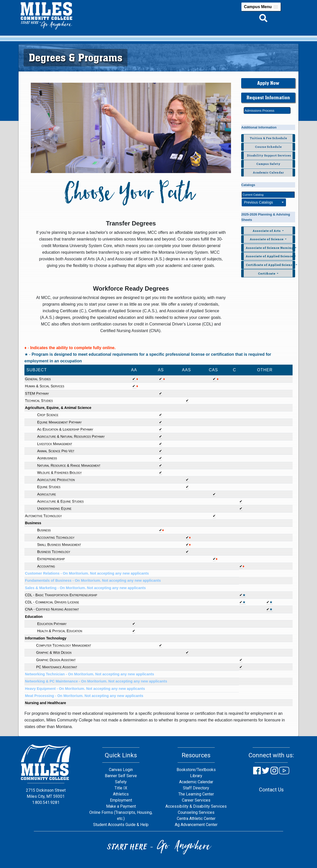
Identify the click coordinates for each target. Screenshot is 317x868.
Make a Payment (121, 806)
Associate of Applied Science (270, 256)
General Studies (38, 379)
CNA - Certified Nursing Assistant (52, 609)
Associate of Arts (267, 231)
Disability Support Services (269, 155)
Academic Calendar (268, 172)
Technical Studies (39, 401)
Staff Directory (196, 788)
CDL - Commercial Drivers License (52, 602)
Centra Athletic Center (196, 819)
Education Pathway (52, 624)
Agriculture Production (56, 480)
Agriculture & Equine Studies (60, 501)
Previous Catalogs (262, 202)
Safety (121, 782)
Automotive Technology (43, 516)
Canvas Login (121, 770)
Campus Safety (268, 164)
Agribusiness (47, 458)
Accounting (46, 566)
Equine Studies (49, 487)
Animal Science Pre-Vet (56, 451)
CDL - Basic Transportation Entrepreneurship (61, 595)
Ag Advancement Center (196, 825)
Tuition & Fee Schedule (268, 138)
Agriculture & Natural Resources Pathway (71, 436)
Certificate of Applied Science (270, 265)
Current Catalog (253, 195)
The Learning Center (196, 794)
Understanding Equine (54, 508)
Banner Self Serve (121, 776)
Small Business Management (59, 545)
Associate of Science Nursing (270, 248)
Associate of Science (267, 239)
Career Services (196, 800)
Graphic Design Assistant (56, 660)
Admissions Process (259, 111)
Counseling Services (196, 812)
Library (196, 776)
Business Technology (54, 552)
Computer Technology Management (64, 645)
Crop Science (48, 415)
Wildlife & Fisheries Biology (59, 473)
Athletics (121, 794)
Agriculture (47, 494)
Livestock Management (55, 444)
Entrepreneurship (51, 559)
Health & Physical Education (60, 631)
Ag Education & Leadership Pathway (65, 429)
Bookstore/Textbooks (196, 770)
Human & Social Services (45, 386)
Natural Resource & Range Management (69, 465)
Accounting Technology (56, 537)
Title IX (121, 788)
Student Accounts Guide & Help (121, 825)
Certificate (267, 273)
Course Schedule (268, 147)
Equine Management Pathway (59, 422)
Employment (121, 800)
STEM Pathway (37, 393)
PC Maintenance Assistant (57, 667)
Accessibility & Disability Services (196, 806)
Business (44, 530)
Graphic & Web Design (54, 652)
